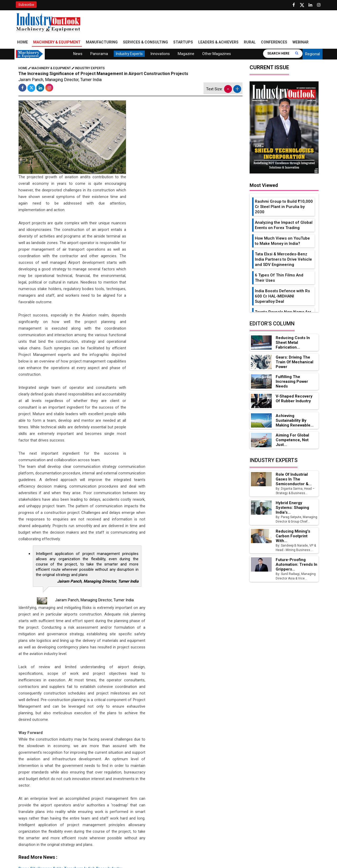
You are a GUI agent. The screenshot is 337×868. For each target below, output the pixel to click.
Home (23, 42)
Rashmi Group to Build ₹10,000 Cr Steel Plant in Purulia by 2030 (284, 207)
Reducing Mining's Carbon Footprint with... (293, 536)
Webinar (301, 42)
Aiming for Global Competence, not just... (292, 440)
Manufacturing (102, 42)
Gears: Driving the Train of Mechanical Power (295, 362)
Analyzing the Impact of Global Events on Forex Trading (284, 225)
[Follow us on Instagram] (319, 5)
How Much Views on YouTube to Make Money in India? (282, 241)
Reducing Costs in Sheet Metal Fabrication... (293, 343)
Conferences (274, 42)
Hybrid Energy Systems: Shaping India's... (292, 508)
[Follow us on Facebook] (294, 5)
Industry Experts (129, 54)
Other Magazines (217, 54)
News (78, 54)
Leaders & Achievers (218, 42)
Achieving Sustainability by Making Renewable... (295, 421)
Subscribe (26, 5)
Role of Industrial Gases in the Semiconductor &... (293, 479)
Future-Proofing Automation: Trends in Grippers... (296, 564)
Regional (313, 54)
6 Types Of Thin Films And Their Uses (279, 278)
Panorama (99, 54)
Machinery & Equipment (57, 42)
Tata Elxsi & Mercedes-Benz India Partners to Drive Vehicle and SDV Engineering (283, 259)
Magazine (186, 54)
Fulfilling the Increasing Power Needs (292, 381)
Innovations (160, 54)
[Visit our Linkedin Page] (310, 5)
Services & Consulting (145, 42)
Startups (183, 42)
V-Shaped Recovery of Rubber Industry (294, 399)
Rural (250, 42)
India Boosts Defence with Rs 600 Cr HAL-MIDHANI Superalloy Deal (282, 296)
